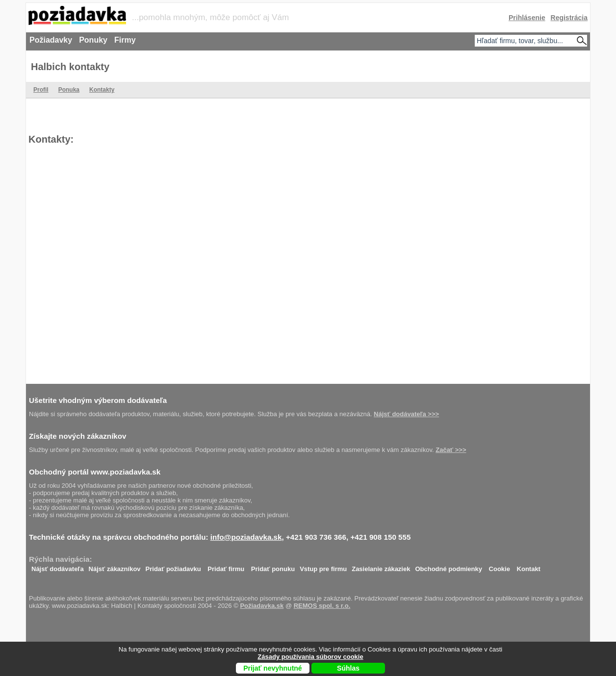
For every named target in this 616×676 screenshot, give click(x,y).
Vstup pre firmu (323, 566)
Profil (41, 90)
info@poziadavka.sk (246, 537)
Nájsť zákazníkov (115, 566)
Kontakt (529, 566)
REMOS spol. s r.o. (322, 606)
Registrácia (569, 18)
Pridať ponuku (273, 566)
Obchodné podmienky (449, 566)
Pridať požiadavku (173, 566)
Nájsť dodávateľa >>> (406, 414)
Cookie (500, 566)
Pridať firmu (226, 566)
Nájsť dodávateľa (58, 566)
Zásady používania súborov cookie (310, 657)
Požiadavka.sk (262, 606)
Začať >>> (451, 450)
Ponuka (69, 90)
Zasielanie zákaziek (381, 566)
